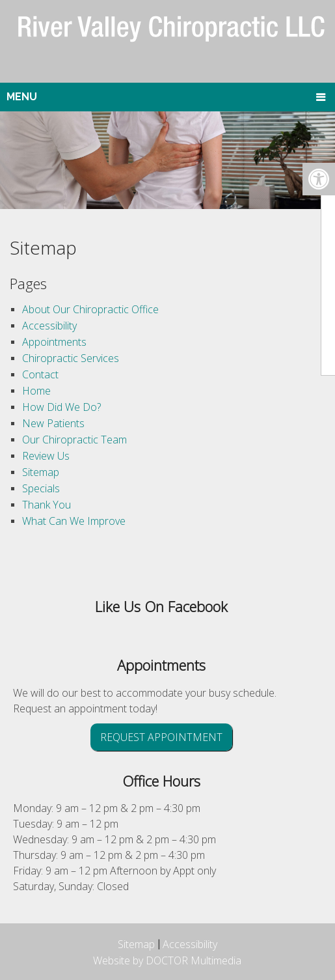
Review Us (46, 456)
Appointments (54, 342)
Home (36, 391)
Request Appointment (161, 737)
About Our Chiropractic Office (90, 309)
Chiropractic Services (71, 358)
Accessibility (49, 326)
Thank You (47, 505)
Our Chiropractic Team (74, 440)
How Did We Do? (61, 407)
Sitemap (41, 472)
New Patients (53, 423)
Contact (40, 374)
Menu (22, 97)
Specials (41, 488)
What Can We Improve (74, 521)
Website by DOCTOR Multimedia (167, 960)
